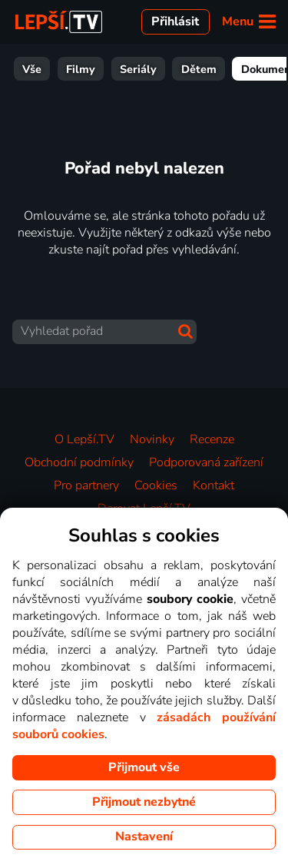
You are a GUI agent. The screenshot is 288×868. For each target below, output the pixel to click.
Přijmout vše (144, 767)
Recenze (212, 439)
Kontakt (214, 485)
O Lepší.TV (84, 439)
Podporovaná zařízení (206, 462)
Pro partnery (86, 485)
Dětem (73, 69)
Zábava (219, 69)
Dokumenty (145, 69)
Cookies (156, 485)
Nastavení (144, 837)
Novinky (152, 439)
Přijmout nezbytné (144, 802)
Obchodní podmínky (79, 462)
